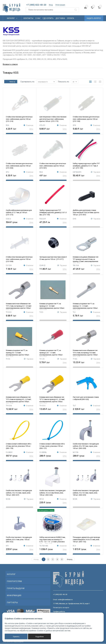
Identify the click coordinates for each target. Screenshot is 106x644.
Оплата (70, 18)
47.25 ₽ (53, 224)
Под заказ (95, 173)
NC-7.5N (76, 454)
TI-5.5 (41, 313)
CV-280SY (9, 454)
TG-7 (74, 407)
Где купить (48, 18)
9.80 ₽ (53, 130)
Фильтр (11, 82)
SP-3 (7, 173)
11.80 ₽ (53, 270)
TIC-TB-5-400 (44, 547)
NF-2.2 (42, 500)
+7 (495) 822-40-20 (36, 5)
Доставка (60, 18)
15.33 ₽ (86, 364)
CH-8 (74, 220)
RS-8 (41, 173)
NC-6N (8, 500)
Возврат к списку (10, 64)
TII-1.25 (42, 360)
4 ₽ (53, 177)
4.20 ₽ (20, 130)
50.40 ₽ (86, 177)
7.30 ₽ (20, 270)
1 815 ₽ (86, 551)
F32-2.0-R (43, 220)
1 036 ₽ (53, 551)
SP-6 (74, 127)
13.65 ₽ (53, 410)
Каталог (12, 18)
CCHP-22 (42, 267)
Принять (16, 637)
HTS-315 (42, 127)
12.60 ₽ (20, 410)
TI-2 (74, 313)
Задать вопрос (94, 18)
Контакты (28, 18)
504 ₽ (20, 224)
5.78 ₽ (86, 317)
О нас (38, 18)
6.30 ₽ (20, 177)
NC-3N (75, 500)
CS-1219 (9, 267)
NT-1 (7, 547)
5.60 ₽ (86, 130)
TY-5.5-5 (9, 313)
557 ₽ (20, 457)
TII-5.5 (8, 360)
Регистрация (60, 5)
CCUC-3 (8, 220)
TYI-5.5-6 (9, 407)
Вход (51, 5)
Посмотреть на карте (61, 608)
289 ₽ (53, 457)
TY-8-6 (75, 360)
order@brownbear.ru (65, 600)
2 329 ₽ (86, 410)
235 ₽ (53, 504)
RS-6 (7, 127)
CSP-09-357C (77, 173)
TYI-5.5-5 (42, 407)
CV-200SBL (43, 454)
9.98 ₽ (20, 317)
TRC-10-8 (76, 267)
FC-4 (74, 547)
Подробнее (40, 637)
